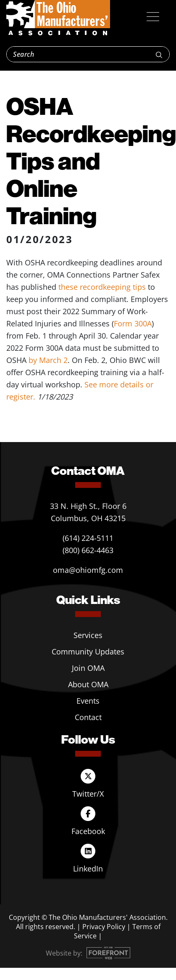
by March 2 (48, 360)
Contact (88, 717)
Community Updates (88, 652)
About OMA (88, 684)
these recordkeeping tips (102, 287)
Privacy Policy (104, 927)
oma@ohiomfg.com (88, 570)
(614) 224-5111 (88, 538)
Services (88, 635)
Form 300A (133, 323)
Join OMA (88, 668)
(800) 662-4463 (88, 550)
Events (88, 701)
